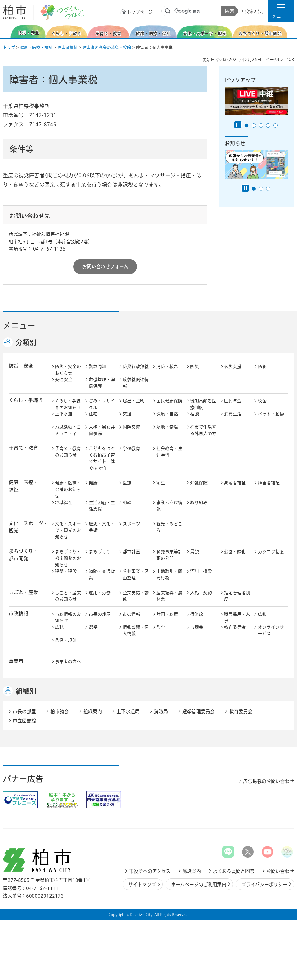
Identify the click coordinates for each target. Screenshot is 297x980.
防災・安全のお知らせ (68, 370)
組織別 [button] (26, 691)
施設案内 (192, 871)
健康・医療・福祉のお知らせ (68, 489)
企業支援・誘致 (136, 596)
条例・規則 (66, 640)
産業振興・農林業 (169, 596)
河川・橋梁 (201, 571)
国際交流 (131, 427)
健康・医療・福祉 (36, 47)
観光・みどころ (169, 527)
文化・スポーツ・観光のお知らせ (68, 530)
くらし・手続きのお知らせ (68, 404)
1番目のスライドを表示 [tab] (246, 125)
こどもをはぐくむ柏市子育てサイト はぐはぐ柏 (102, 458)
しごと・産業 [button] (23, 592)
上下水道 (64, 414)
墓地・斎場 (167, 427)
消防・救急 (167, 366)
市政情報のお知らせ (68, 617)
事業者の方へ (68, 662)
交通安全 (64, 379)
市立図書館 (24, 721)
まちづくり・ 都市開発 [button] (23, 555)
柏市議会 (60, 711)
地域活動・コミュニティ (68, 430)
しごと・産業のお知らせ (68, 596)
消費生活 (233, 414)
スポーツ (131, 524)
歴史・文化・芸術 (102, 527)
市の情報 (131, 614)
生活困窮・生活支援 (102, 506)
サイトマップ (142, 885)
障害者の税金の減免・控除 (107, 47)
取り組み (199, 502)
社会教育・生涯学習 (169, 452)
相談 (195, 414)
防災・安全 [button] (21, 366)
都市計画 (131, 552)
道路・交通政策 (102, 575)
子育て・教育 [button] (23, 448)
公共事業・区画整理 (136, 575)
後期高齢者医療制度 (203, 404)
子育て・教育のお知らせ (68, 452)
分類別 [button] (26, 343)
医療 (127, 483)
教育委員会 (235, 627)
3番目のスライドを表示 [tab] (261, 125)
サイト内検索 (168, 11)
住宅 (93, 414)
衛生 (161, 483)
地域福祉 (64, 502)
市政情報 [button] (19, 614)
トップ (9, 47)
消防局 (161, 711)
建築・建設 (66, 571)
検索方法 (254, 11)
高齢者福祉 (235, 483)
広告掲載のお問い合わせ (269, 781)
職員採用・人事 (237, 617)
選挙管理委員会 (199, 711)
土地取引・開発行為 (169, 575)
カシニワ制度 (271, 552)
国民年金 (233, 401)
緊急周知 (98, 366)
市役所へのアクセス (150, 871)
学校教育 (131, 448)
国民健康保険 (169, 401)
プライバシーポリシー (264, 885)
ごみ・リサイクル (102, 404)
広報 (262, 614)
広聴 (59, 627)
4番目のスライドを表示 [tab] (268, 125)
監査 (161, 627)
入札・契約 (201, 593)
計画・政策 (167, 614)
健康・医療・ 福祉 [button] (23, 486)
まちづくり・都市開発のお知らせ (68, 558)
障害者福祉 (67, 47)
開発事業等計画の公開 (169, 555)
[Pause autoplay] (238, 125)
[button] (281, 11)
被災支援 (233, 366)
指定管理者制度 (237, 596)
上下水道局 (128, 711)
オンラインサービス (271, 630)
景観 (195, 552)
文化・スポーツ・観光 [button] (28, 527)
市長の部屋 (100, 614)
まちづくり (100, 552)
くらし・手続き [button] (26, 400)
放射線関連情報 (136, 383)
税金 (262, 401)
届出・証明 (134, 401)
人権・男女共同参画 (102, 430)
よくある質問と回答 (234, 871)
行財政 (197, 614)
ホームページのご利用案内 (199, 885)
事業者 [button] (16, 661)
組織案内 (93, 711)
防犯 (262, 366)
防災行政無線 (136, 366)
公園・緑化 (235, 552)
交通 (127, 414)
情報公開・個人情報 (136, 630)
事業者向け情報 (169, 506)
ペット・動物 (271, 414)
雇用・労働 (100, 593)
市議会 (197, 627)
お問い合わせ (280, 871)
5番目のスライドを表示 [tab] (275, 125)
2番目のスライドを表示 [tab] (254, 125)
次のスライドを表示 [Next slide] (291, 31)
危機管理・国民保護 (102, 383)
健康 (93, 483)
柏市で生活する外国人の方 (203, 430)
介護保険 (199, 483)
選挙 (93, 627)
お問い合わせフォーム (105, 266)
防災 (195, 366)
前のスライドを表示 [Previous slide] (7, 31)
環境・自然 (167, 414)
